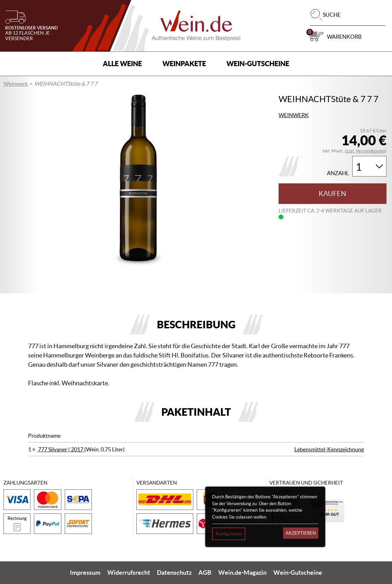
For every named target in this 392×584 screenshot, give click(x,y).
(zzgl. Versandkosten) (366, 151)
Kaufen (332, 194)
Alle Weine (122, 64)
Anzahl (338, 173)
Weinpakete (184, 64)
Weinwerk (16, 84)
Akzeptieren (301, 533)
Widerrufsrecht (129, 573)
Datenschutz (174, 573)
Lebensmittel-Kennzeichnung (329, 449)
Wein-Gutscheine (258, 64)
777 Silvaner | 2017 (61, 449)
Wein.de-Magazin (242, 573)
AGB (205, 573)
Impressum (85, 573)
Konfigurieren (229, 534)
